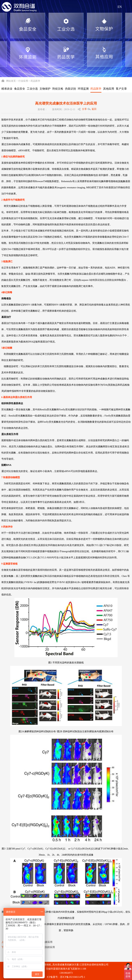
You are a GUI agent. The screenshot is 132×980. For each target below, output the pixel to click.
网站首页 (9, 81)
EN (120, 7)
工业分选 (32, 89)
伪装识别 (70, 89)
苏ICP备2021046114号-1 (73, 977)
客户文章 (121, 89)
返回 (94, 109)
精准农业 (7, 89)
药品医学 (96, 89)
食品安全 (20, 89)
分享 (84, 109)
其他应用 (109, 89)
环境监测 (83, 89)
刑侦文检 (58, 89)
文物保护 (45, 89)
